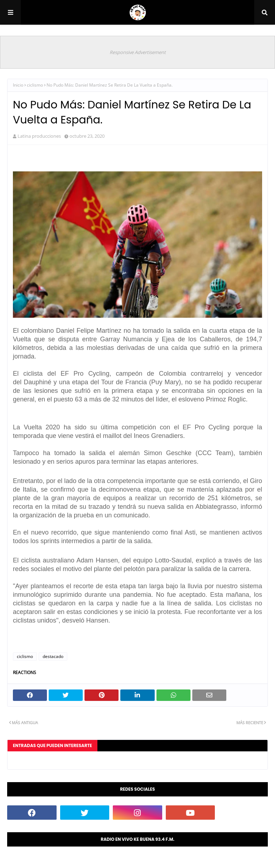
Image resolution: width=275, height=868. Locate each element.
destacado (53, 656)
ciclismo (35, 85)
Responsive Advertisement (138, 52)
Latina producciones (39, 136)
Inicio (18, 85)
